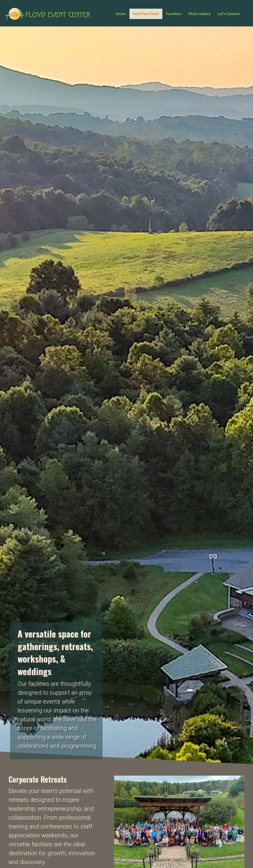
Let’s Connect (229, 14)
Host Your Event (146, 14)
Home (121, 14)
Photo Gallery (199, 14)
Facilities (174, 14)
